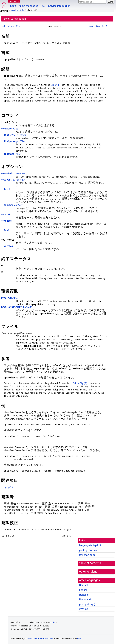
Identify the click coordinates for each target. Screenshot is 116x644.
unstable (14, 10)
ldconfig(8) (80, 383)
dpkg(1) (56, 85)
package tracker (88, 550)
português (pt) (87, 604)
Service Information (59, 6)
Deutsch (84, 585)
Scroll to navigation (15, 19)
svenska (84, 609)
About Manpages (28, 6)
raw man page (87, 555)
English (83, 590)
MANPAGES (14, 1)
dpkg (22, 10)
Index (13, 6)
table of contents (90, 563)
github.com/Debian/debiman (40, 639)
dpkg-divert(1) (11, 26)
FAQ (43, 6)
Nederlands (86, 600)
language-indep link (90, 545)
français (84, 595)
